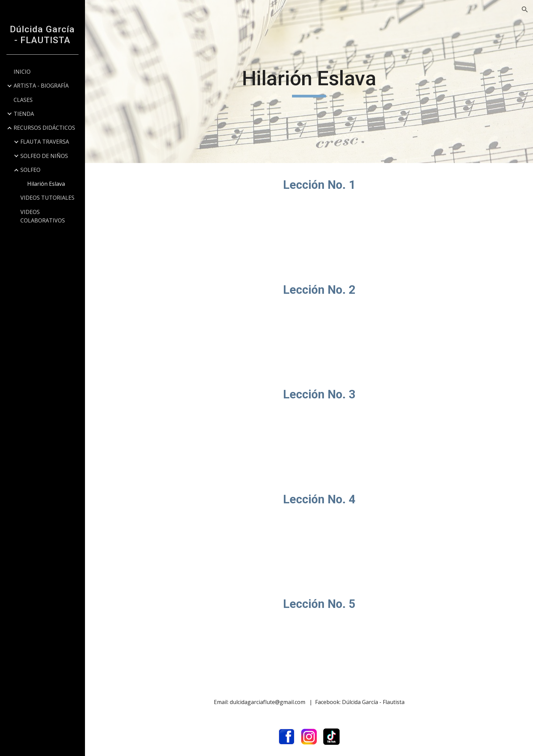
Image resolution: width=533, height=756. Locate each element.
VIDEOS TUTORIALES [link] (47, 198)
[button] (525, 10)
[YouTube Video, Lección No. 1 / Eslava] (192, 215)
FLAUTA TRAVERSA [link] (45, 142)
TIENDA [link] (24, 114)
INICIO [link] (22, 72)
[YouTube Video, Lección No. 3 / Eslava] (192, 425)
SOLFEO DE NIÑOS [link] (44, 156)
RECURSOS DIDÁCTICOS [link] (44, 128)
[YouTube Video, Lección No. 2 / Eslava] (192, 320)
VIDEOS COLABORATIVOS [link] (43, 216)
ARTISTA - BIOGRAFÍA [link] (41, 86)
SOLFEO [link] (30, 170)
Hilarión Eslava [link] (46, 184)
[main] (309, 82)
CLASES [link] (23, 100)
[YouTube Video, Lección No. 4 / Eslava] (192, 530)
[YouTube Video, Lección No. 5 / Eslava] (192, 635)
